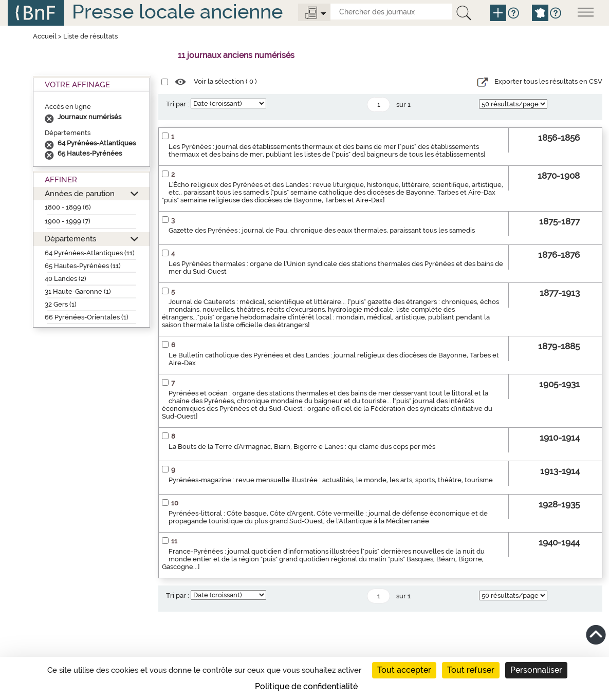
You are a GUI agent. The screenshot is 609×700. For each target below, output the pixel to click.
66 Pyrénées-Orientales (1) (87, 317)
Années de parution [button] (80, 193)
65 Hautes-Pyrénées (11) (83, 266)
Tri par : (178, 104)
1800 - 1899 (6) (68, 207)
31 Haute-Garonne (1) (78, 291)
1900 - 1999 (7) (68, 221)
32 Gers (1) (61, 304)
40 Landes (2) (66, 279)
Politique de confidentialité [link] (306, 686)
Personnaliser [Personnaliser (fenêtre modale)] (536, 670)
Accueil (45, 36)
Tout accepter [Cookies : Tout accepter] (404, 670)
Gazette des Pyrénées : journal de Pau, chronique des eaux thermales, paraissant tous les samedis (322, 230)
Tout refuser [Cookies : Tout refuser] (471, 670)
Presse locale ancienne (177, 12)
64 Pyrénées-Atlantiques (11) (90, 253)
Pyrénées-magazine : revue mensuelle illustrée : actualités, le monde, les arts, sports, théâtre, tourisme (331, 480)
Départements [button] (70, 239)
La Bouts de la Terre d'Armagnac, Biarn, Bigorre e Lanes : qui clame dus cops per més (302, 447)
